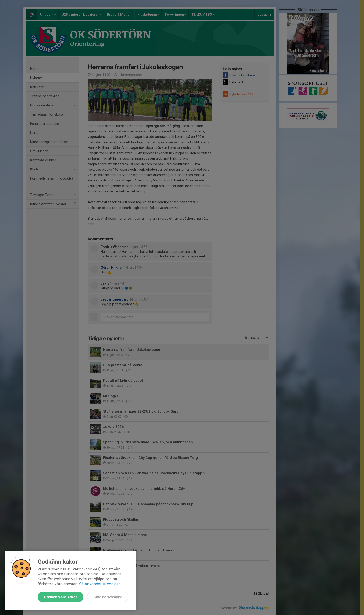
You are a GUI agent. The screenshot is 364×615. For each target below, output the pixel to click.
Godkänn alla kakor (60, 597)
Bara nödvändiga (108, 597)
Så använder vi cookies (100, 584)
